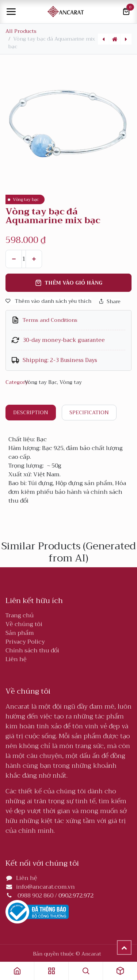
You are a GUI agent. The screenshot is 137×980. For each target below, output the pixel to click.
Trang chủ (20, 615)
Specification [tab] (89, 412)
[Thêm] (34, 259)
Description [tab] (31, 412)
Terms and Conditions (50, 320)
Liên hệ (16, 659)
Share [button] (110, 301)
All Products (21, 31)
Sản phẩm (20, 633)
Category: (14, 382)
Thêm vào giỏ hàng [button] (69, 283)
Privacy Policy (25, 642)
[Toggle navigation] (11, 12)
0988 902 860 (35, 896)
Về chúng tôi (24, 624)
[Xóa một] (14, 259)
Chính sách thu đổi (32, 651)
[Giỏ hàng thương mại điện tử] (126, 12)
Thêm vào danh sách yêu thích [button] (48, 301)
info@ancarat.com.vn (45, 887)
